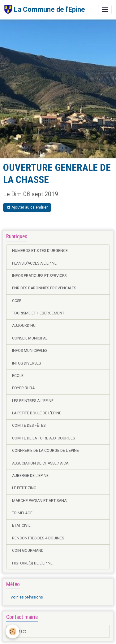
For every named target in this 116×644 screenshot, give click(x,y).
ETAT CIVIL (21, 525)
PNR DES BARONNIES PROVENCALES (44, 288)
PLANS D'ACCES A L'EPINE (34, 263)
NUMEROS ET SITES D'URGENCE (40, 251)
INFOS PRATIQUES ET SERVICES (39, 276)
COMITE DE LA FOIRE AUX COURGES (43, 438)
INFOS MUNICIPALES (30, 351)
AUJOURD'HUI (24, 326)
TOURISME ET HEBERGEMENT (38, 313)
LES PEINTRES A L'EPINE (33, 401)
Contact (19, 631)
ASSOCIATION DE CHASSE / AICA (40, 463)
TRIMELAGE (22, 513)
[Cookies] (13, 631)
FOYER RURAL (24, 388)
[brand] (45, 9)
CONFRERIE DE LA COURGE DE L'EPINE (45, 451)
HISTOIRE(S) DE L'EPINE (32, 563)
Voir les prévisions (27, 597)
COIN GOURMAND (28, 551)
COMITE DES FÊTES (29, 426)
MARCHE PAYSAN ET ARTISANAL (40, 501)
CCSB (17, 301)
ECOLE (18, 376)
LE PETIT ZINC (24, 488)
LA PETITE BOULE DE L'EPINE (37, 413)
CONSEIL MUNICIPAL (30, 338)
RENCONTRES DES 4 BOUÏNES (38, 538)
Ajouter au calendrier (27, 207)
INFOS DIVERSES (26, 363)
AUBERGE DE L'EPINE (30, 476)
